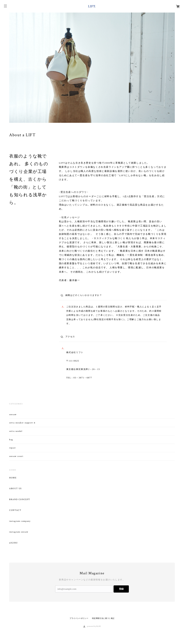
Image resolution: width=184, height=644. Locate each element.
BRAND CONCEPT (20, 500)
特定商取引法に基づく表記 (103, 618)
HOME (13, 478)
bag (11, 440)
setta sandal (16, 431)
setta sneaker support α (22, 423)
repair (12, 448)
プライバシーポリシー (79, 618)
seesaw (13, 414)
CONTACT (15, 510)
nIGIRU (13, 543)
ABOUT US (15, 489)
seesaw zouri (16, 456)
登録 (121, 589)
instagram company (20, 521)
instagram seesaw (19, 532)
